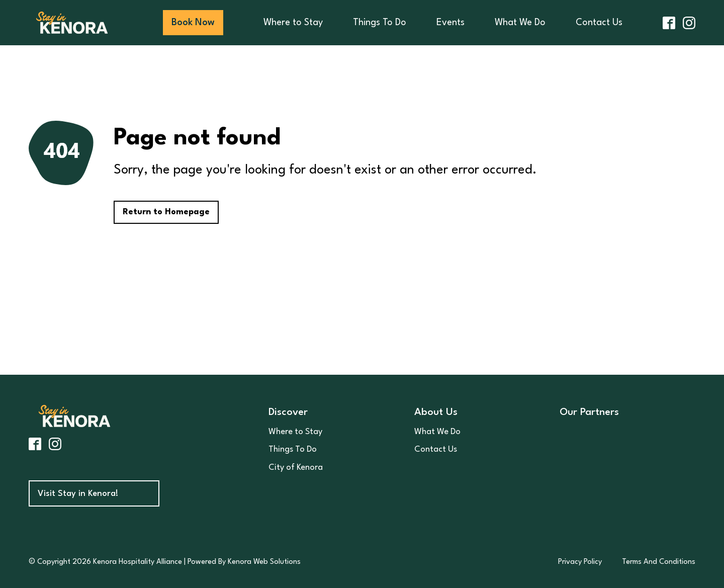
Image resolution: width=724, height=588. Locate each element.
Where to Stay (293, 23)
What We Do (520, 23)
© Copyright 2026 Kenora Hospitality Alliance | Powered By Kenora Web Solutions (165, 562)
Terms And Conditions (659, 562)
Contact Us (599, 23)
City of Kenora (296, 468)
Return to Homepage (166, 212)
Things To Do (380, 23)
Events (450, 23)
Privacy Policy (580, 562)
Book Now (193, 23)
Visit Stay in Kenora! (78, 494)
